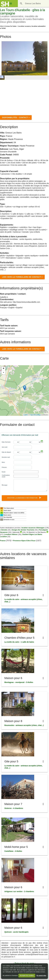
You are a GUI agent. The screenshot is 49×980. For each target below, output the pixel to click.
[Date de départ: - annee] (36, 452)
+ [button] (4, 369)
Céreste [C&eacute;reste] (4, 530)
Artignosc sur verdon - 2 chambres (19, 891)
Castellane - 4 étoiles (13, 851)
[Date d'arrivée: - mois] (25, 442)
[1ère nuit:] (23, 447)
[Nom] (23, 462)
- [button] (3, 372)
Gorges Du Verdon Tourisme (23, 530)
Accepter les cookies (27, 975)
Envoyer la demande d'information (25, 498)
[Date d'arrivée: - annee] (36, 442)
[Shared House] (5, 4)
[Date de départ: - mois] (25, 452)
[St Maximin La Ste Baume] (47, 532)
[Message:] (30, 485)
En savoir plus (41, 975)
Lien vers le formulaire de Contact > (22, 277)
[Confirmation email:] (26, 476)
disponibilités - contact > (16, 117)
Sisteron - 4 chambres (14, 808)
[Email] (26, 472)
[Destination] (33, 4)
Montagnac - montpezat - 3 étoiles (19, 682)
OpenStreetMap (35, 415)
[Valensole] (21, 532)
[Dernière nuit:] (23, 457)
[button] (42, 442)
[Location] (25, 388)
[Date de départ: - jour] (16, 452)
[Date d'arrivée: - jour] (16, 442)
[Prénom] (23, 467)
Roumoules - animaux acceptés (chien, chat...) (24, 725)
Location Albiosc (11, 534)
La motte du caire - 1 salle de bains (19, 642)
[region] (24, 391)
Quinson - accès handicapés (17, 932)
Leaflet (25, 415)
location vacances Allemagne (33, 528)
